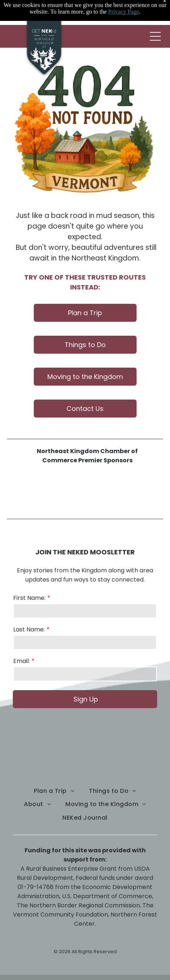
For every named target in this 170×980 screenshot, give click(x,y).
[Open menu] (155, 36)
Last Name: (29, 629)
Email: (21, 661)
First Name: (29, 598)
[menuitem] (54, 791)
